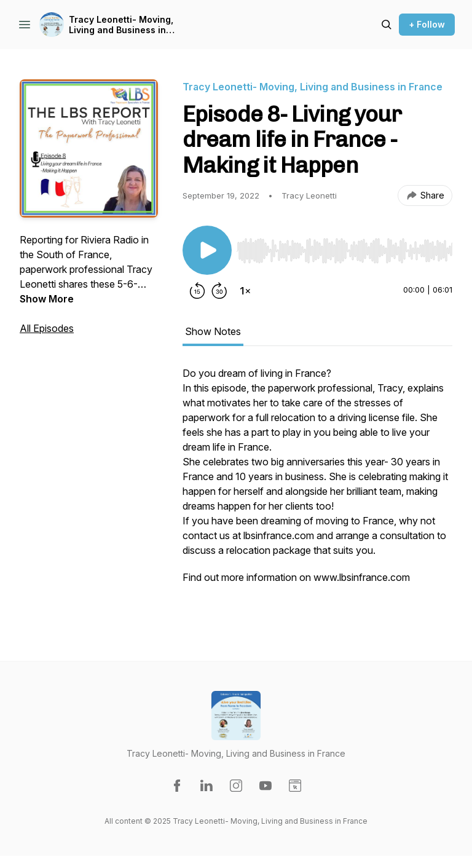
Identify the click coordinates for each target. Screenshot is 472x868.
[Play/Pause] (207, 250)
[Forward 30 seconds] (219, 291)
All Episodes (47, 328)
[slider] (344, 251)
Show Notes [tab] (213, 331)
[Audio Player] (344, 247)
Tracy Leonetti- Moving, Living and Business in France (121, 25)
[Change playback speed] (245, 291)
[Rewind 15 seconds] (197, 291)
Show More (47, 299)
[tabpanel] (317, 489)
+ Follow (427, 24)
